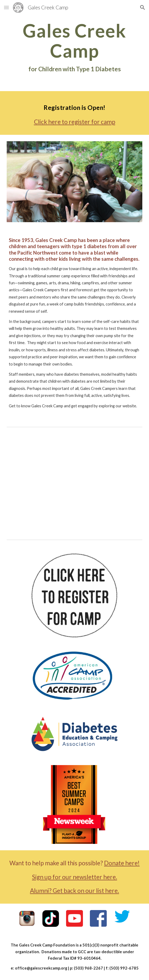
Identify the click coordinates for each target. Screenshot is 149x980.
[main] (74, 47)
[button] (6, 7)
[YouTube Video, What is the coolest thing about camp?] (74, 482)
